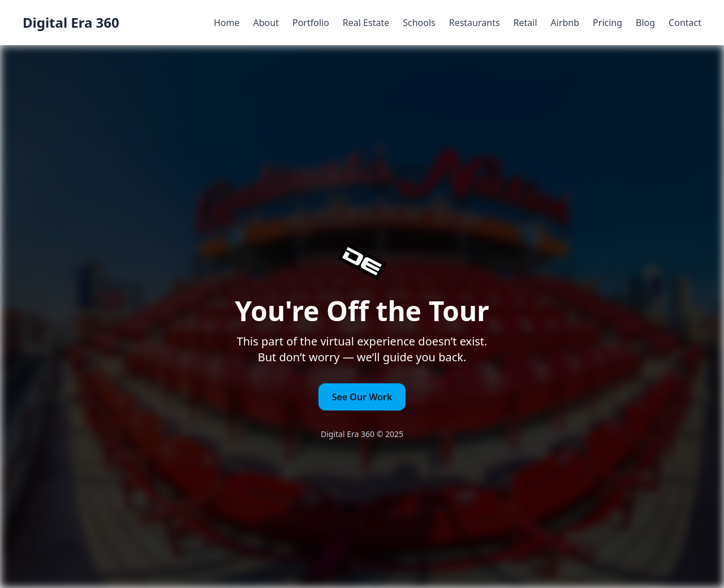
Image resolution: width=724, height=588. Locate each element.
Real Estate (366, 23)
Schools (419, 23)
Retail (525, 23)
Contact (685, 23)
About (266, 23)
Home (227, 23)
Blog (645, 23)
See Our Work (362, 397)
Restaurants (475, 23)
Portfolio (311, 23)
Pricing (607, 23)
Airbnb (565, 23)
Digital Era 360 (71, 23)
